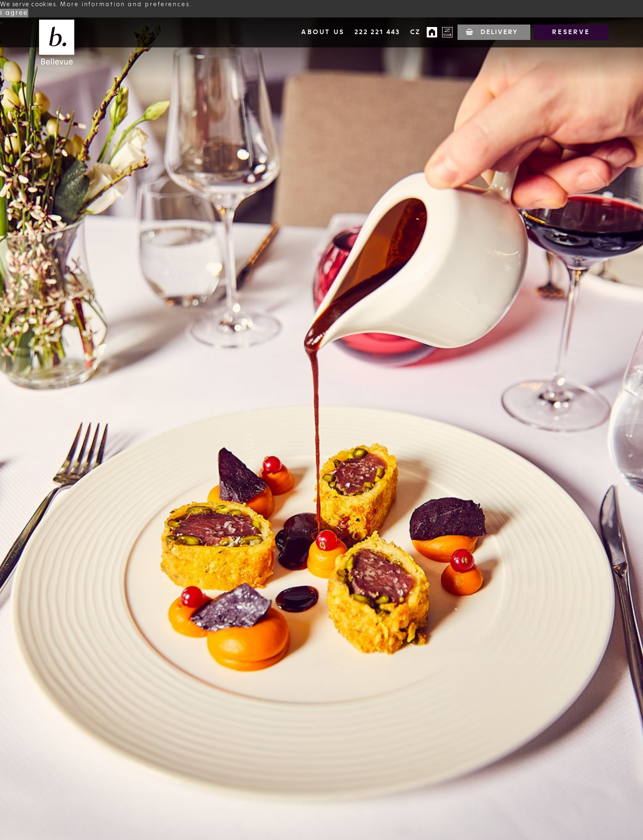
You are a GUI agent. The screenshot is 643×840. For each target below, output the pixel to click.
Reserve (571, 32)
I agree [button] (14, 13)
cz (415, 32)
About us (322, 32)
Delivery (499, 32)
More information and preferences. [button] (126, 4)
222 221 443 (377, 32)
